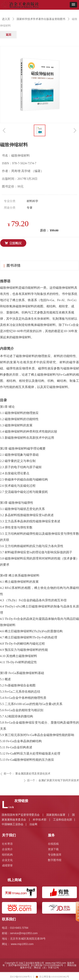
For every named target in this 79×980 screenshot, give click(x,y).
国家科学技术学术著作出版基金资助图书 (41, 19)
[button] (73, 5)
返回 (8, 35)
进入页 (6, 19)
